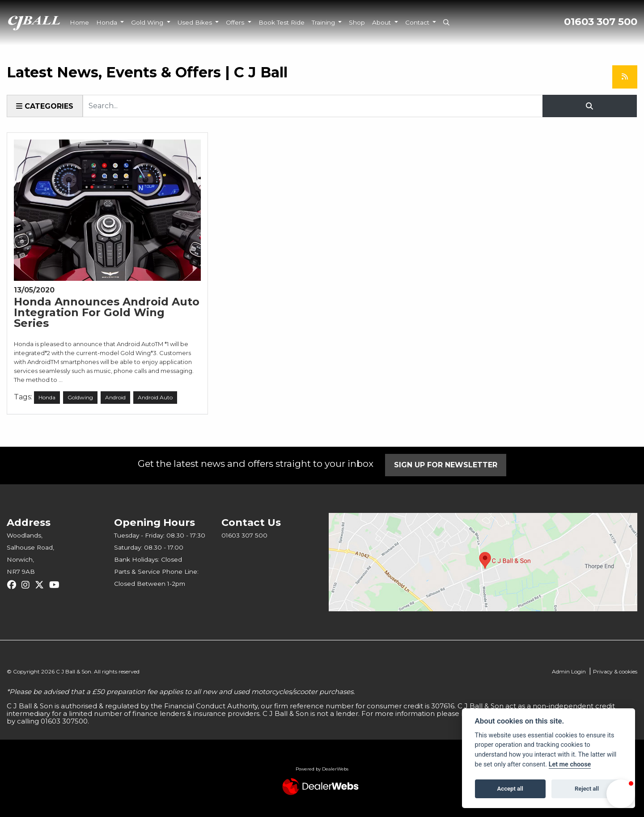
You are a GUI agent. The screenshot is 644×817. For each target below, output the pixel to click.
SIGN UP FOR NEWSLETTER (446, 465)
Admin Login (569, 671)
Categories (45, 106)
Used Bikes (196, 22)
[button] (621, 794)
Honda (108, 22)
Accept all (510, 789)
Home (79, 22)
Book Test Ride (282, 22)
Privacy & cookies (615, 671)
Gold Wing (148, 22)
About (382, 22)
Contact (418, 22)
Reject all (587, 789)
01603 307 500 (601, 22)
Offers (236, 22)
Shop (357, 22)
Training (324, 22)
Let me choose (570, 764)
